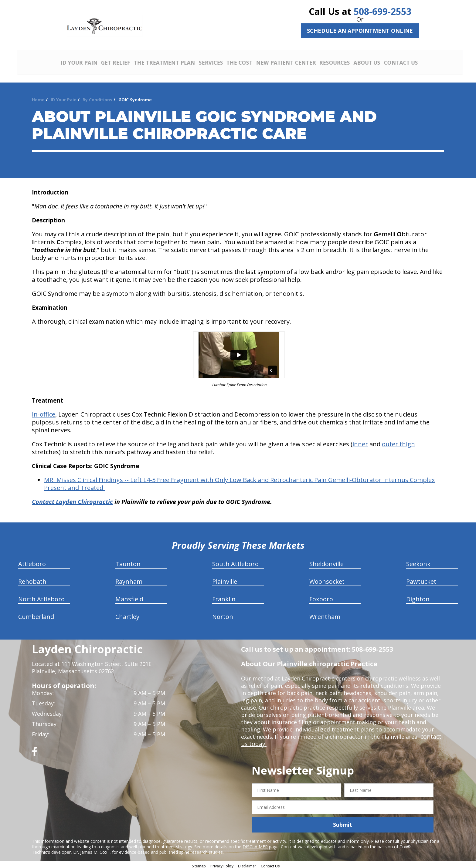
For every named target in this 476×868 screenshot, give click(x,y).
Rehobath (32, 579)
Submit (343, 822)
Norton (223, 615)
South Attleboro (235, 562)
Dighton (418, 597)
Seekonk (418, 562)
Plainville (225, 579)
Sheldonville (326, 562)
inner (360, 442)
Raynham (129, 579)
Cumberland (36, 615)
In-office (44, 412)
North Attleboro (41, 597)
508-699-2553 (382, 11)
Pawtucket (421, 579)
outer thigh (398, 442)
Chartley (127, 615)
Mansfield (129, 597)
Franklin (224, 597)
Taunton (128, 562)
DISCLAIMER (255, 844)
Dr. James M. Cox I (91, 850)
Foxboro (321, 597)
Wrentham (325, 615)
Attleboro (32, 562)
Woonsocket (327, 579)
